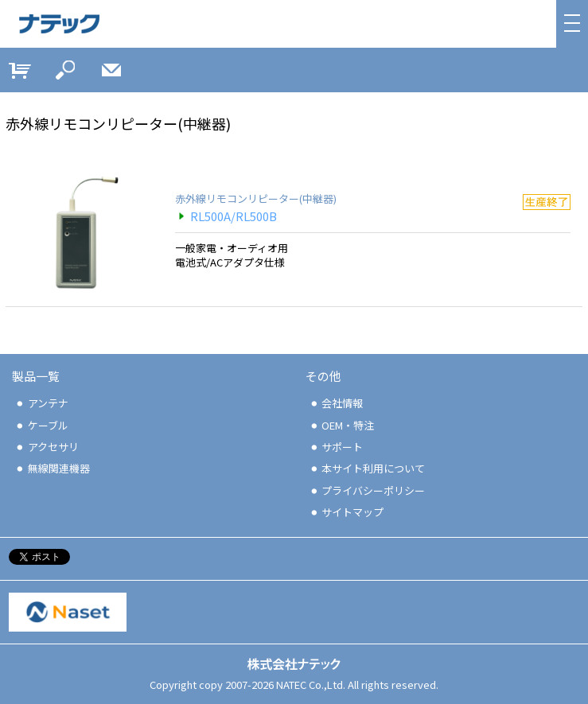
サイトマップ (347, 512)
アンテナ (41, 403)
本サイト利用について (367, 468)
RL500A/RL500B (226, 216)
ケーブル (41, 425)
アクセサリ (47, 447)
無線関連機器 (52, 468)
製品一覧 (36, 376)
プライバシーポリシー (367, 490)
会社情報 (336, 403)
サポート (336, 447)
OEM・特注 (342, 425)
